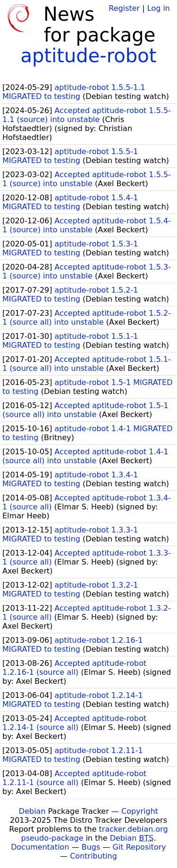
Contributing (93, 856)
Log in (159, 8)
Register (124, 8)
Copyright (140, 811)
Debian (32, 811)
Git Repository (139, 847)
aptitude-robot (89, 56)
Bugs (91, 847)
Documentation (40, 847)
